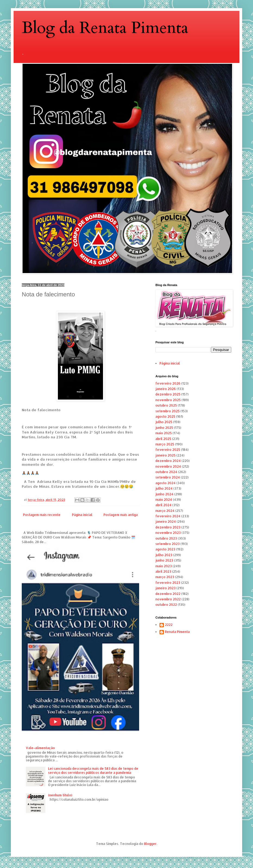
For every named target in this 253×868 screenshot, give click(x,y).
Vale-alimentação (40, 748)
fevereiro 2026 (168, 383)
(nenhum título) (60, 795)
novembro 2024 (168, 466)
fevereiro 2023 (168, 583)
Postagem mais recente (42, 515)
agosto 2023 (165, 549)
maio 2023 (164, 566)
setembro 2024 (168, 477)
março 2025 (165, 444)
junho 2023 (164, 560)
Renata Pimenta (177, 632)
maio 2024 (164, 500)
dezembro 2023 (168, 527)
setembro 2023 (168, 544)
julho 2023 (164, 555)
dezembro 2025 (168, 394)
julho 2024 (164, 488)
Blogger (150, 844)
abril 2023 (163, 571)
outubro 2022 (166, 605)
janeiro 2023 (165, 588)
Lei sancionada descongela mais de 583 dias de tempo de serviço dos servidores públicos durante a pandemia (93, 770)
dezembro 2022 (168, 594)
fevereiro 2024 (168, 516)
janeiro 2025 (165, 455)
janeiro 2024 (166, 522)
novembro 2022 (168, 599)
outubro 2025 (166, 405)
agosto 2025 (165, 416)
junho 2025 (164, 428)
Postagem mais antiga (121, 515)
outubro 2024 (166, 472)
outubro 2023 (166, 538)
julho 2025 (164, 422)
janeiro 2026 (166, 389)
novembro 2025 (168, 400)
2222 (169, 625)
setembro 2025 (168, 411)
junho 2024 (164, 494)
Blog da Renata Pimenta (105, 28)
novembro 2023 (168, 533)
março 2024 (165, 511)
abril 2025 (163, 439)
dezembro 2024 (168, 461)
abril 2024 (163, 505)
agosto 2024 (165, 483)
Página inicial (82, 515)
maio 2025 (164, 433)
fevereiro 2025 (168, 450)
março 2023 (165, 577)
